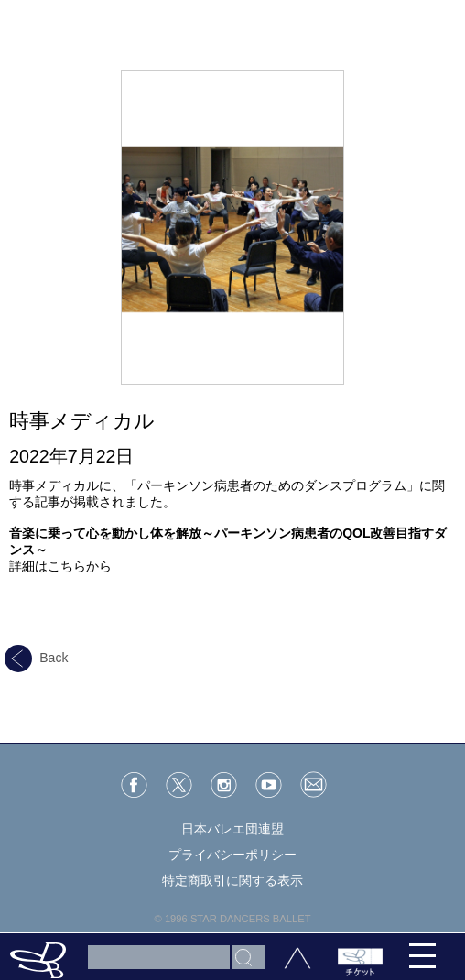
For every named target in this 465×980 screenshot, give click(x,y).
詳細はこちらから (60, 566)
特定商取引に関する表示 (232, 880)
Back (36, 658)
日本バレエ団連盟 (232, 829)
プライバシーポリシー (232, 855)
